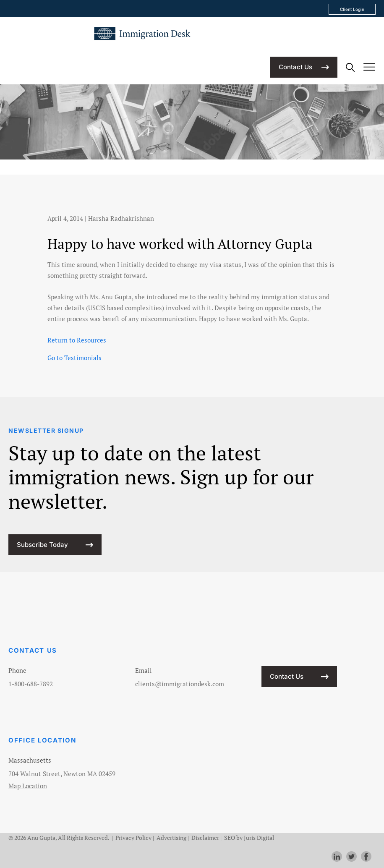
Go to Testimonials (74, 358)
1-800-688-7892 (31, 684)
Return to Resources (77, 340)
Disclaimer (205, 838)
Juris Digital (259, 838)
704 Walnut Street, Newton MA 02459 (62, 774)
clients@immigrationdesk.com (180, 684)
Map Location (28, 786)
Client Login (352, 9)
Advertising (171, 838)
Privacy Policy (133, 838)
